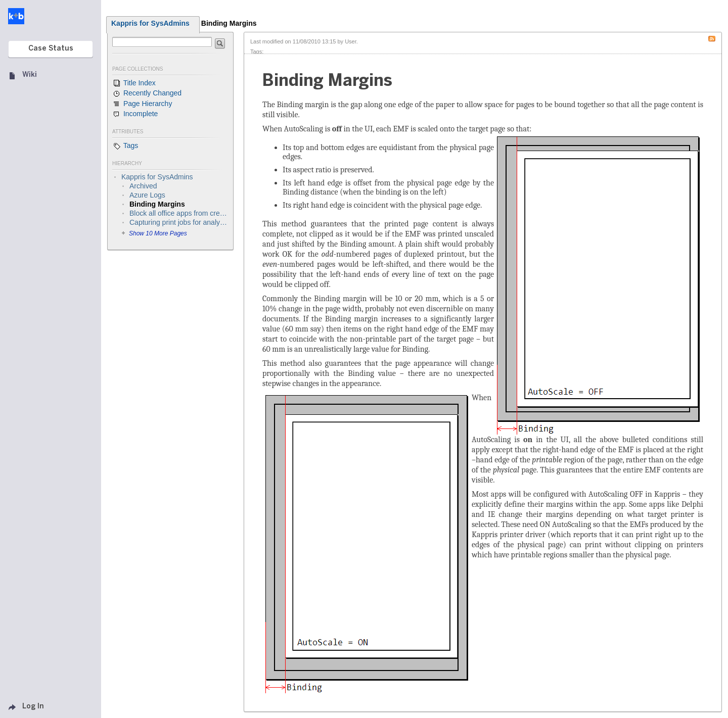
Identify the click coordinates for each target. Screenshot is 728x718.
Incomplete (135, 114)
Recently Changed (147, 93)
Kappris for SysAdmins (150, 23)
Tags (125, 146)
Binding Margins (229, 23)
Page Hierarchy (142, 104)
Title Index (134, 83)
